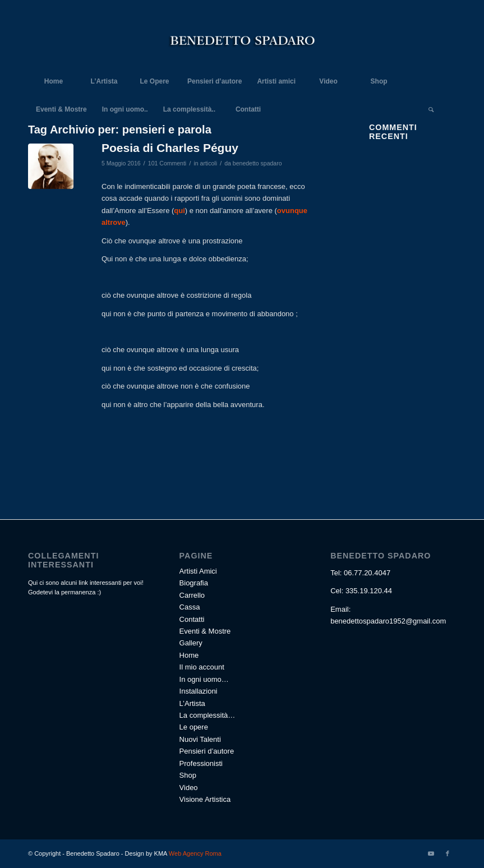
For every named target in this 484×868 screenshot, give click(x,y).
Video (189, 788)
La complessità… (208, 715)
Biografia (194, 583)
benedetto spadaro (257, 163)
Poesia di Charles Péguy (170, 148)
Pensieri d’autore (207, 751)
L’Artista (192, 703)
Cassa (190, 607)
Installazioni (199, 691)
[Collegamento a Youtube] (431, 853)
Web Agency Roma (194, 853)
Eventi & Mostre (205, 631)
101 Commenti (167, 163)
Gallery (191, 643)
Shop (188, 775)
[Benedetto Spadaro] (242, 42)
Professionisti (201, 763)
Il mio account (202, 667)
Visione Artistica (205, 799)
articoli (209, 163)
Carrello (192, 595)
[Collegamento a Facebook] (448, 853)
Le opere (194, 727)
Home (189, 655)
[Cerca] (431, 109)
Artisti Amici (198, 571)
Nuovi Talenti (200, 739)
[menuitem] (53, 81)
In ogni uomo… (204, 679)
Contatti (192, 619)
